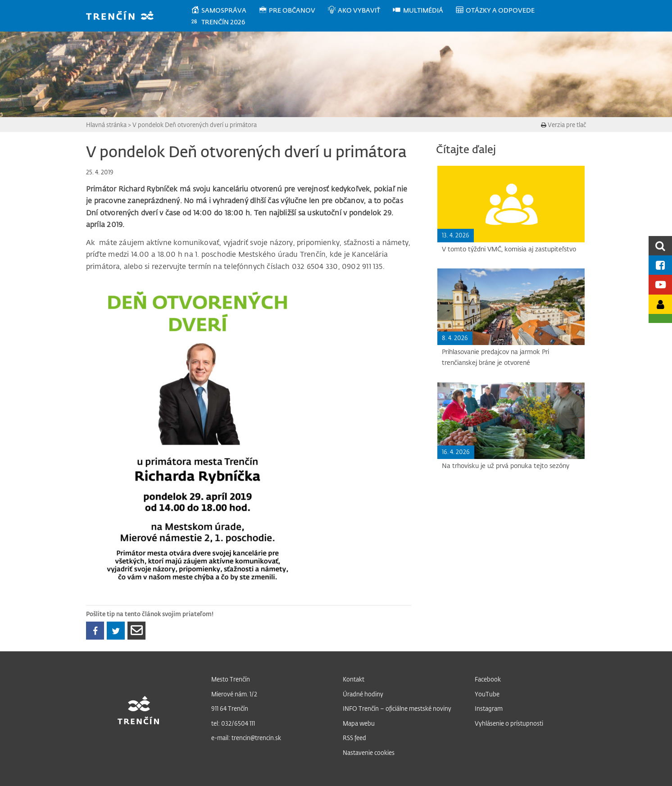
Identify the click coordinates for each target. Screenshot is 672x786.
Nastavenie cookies (369, 752)
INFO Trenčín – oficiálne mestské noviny (397, 708)
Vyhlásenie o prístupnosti (509, 723)
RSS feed (354, 738)
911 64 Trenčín (230, 708)
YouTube (487, 694)
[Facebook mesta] (660, 265)
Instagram (489, 708)
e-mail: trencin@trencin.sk (246, 738)
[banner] (124, 16)
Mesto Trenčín (231, 679)
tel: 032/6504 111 (233, 723)
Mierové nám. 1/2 (234, 694)
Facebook (488, 679)
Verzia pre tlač (563, 125)
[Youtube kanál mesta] (660, 284)
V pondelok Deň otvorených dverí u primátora (195, 125)
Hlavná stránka (106, 125)
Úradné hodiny (363, 694)
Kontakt (354, 679)
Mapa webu (359, 723)
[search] (660, 246)
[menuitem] (225, 10)
